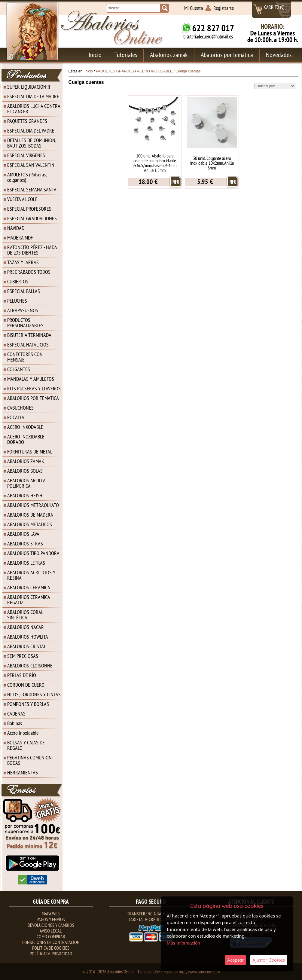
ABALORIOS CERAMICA (29, 587)
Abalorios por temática (227, 55)
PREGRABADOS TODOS (29, 272)
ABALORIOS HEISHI (25, 495)
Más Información (183, 943)
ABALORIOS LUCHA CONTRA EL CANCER (34, 109)
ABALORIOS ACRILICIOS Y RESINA (31, 575)
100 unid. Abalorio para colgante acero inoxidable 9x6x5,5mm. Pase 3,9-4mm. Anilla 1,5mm (155, 163)
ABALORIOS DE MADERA (30, 515)
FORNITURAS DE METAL (30, 452)
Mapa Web (51, 914)
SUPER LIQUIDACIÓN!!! (29, 87)
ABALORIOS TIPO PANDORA (33, 553)
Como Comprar (51, 936)
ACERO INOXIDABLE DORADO (26, 439)
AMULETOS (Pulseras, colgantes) (27, 177)
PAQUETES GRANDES (27, 121)
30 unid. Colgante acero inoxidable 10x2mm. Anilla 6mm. (212, 163)
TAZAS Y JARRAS (23, 262)
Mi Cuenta (194, 8)
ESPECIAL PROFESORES (29, 209)
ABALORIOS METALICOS (30, 524)
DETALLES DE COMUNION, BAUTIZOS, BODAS (32, 143)
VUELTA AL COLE (22, 199)
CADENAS (16, 714)
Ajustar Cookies (269, 960)
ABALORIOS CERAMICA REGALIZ (29, 600)
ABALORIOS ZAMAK (26, 461)
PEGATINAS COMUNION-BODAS (30, 760)
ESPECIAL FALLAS (24, 291)
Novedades (279, 55)
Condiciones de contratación (51, 942)
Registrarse (224, 8)
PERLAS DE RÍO (22, 675)
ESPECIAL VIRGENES (26, 155)
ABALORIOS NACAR (26, 627)
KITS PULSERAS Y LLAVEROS (34, 388)
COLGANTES (19, 369)
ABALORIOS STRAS (25, 543)
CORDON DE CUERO (26, 685)
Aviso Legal (51, 931)
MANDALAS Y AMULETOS (31, 379)
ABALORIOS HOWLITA (28, 637)
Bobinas (15, 723)
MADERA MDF (20, 238)
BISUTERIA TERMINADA (29, 335)
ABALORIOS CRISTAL (27, 646)
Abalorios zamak (169, 55)
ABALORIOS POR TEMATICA (33, 398)
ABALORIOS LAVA (23, 534)
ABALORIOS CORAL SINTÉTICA (25, 615)
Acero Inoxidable (23, 733)
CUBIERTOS (18, 281)
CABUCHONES (20, 408)
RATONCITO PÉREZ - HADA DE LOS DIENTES (32, 250)
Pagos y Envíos (51, 919)
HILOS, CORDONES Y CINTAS (34, 694)
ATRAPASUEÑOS (23, 310)
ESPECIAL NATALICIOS (28, 345)
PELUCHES (17, 301)
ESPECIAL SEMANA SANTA (32, 189)
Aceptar (235, 960)
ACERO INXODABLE (25, 427)
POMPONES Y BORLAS (28, 704)
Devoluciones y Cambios (51, 925)
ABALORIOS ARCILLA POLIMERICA (26, 483)
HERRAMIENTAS (23, 772)
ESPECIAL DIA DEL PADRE (31, 131)
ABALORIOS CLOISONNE (30, 666)
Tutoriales (126, 55)
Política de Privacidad (51, 954)
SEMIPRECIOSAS (23, 656)
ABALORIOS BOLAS (25, 471)
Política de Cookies (51, 948)
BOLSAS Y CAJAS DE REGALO (26, 745)
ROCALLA (16, 417)
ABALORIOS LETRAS (26, 563)
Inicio (95, 55)
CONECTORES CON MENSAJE (25, 357)
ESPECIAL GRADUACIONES (32, 218)
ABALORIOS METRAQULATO (33, 505)
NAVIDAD (16, 228)
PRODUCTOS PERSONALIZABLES (25, 323)
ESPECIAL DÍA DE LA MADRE (33, 96)
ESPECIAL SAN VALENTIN (31, 165)
